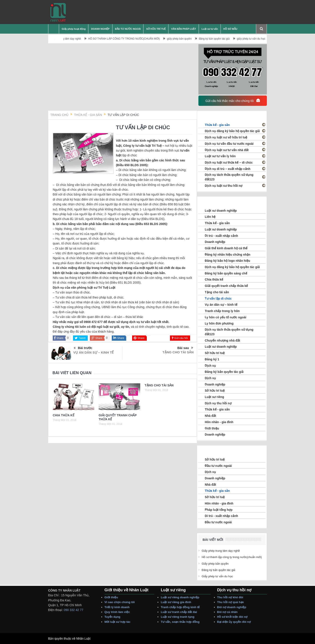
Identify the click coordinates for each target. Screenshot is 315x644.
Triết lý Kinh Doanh (118, 607)
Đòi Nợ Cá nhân (228, 612)
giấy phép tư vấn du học (259, 39)
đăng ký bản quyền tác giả (223, 39)
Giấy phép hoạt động (74, 29)
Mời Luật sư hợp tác (118, 622)
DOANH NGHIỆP (100, 29)
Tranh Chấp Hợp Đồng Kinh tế (181, 607)
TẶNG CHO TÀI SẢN (178, 352)
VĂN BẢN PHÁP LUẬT (184, 29)
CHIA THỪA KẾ (64, 415)
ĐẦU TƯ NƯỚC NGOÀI (128, 29)
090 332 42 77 (73, 610)
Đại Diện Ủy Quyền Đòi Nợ (234, 622)
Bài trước (83, 348)
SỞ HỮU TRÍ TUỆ (156, 29)
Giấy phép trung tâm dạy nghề (72, 39)
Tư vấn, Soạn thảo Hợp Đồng (180, 622)
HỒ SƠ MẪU (230, 29)
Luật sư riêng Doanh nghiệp (180, 597)
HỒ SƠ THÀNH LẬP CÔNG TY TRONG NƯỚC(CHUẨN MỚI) (132, 39)
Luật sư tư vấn (210, 29)
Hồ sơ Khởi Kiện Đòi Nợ (232, 617)
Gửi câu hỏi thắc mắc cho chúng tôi (233, 101)
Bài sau (185, 348)
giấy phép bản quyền (188, 39)
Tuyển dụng (113, 617)
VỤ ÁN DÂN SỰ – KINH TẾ (93, 352)
